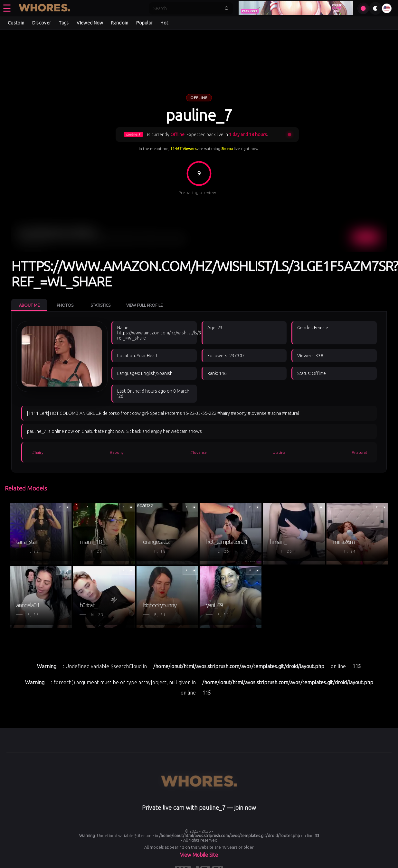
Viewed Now (90, 23)
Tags (64, 23)
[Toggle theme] (375, 8)
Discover (42, 23)
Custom (16, 23)
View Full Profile (144, 305)
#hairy (38, 452)
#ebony (117, 452)
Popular (144, 23)
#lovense (199, 452)
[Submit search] (227, 8)
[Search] (187, 8)
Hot (164, 23)
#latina (279, 452)
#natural (359, 452)
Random (120, 23)
